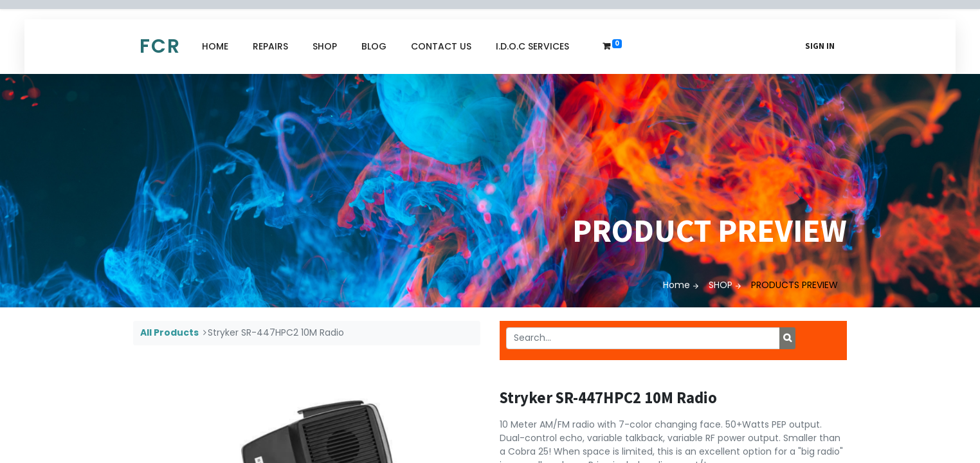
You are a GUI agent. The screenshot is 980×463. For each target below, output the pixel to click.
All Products (169, 332)
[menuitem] (215, 47)
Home (676, 285)
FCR (160, 46)
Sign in (820, 46)
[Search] (787, 338)
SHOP (721, 285)
